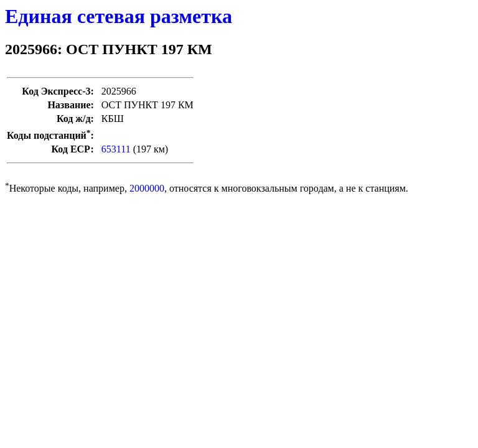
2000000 (147, 188)
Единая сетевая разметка (119, 16)
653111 (116, 149)
